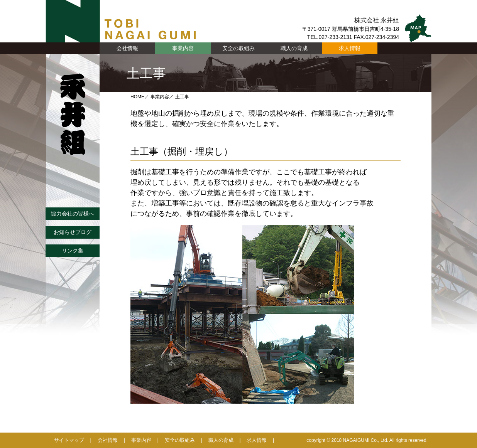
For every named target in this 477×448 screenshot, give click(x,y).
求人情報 (350, 48)
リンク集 (73, 251)
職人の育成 (294, 48)
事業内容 (141, 440)
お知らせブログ (73, 232)
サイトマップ (69, 440)
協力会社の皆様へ (73, 214)
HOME (137, 97)
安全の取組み (238, 48)
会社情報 (108, 440)
